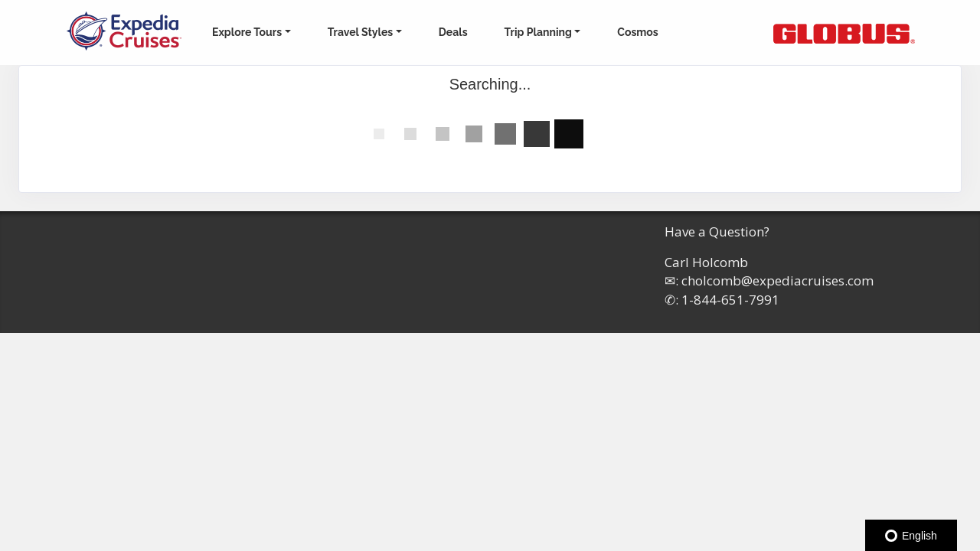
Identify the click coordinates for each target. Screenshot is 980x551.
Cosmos (637, 32)
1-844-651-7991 (730, 300)
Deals (453, 32)
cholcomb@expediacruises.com (777, 280)
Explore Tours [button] (247, 32)
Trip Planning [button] (538, 32)
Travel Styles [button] (361, 32)
